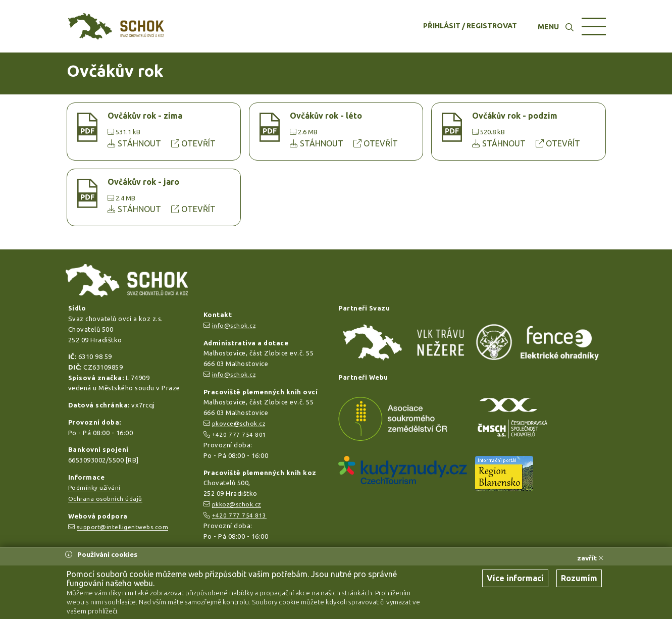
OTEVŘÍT (193, 143)
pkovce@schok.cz (239, 423)
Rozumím (579, 578)
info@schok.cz (234, 325)
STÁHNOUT (135, 143)
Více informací (515, 578)
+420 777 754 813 (239, 515)
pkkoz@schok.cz (237, 504)
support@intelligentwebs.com (123, 527)
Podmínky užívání (94, 487)
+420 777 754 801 (239, 434)
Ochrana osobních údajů (105, 499)
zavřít (590, 558)
